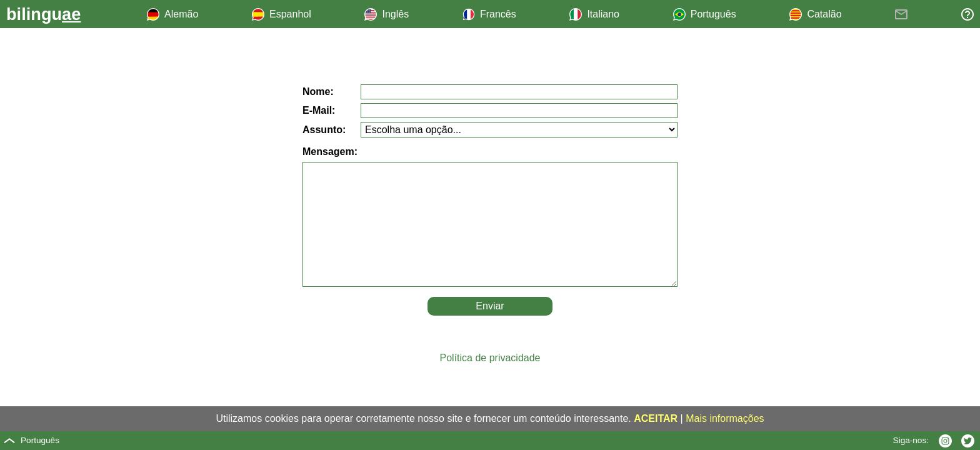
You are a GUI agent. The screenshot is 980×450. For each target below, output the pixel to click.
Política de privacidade (490, 358)
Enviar (490, 306)
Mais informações (725, 418)
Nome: (318, 92)
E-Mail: (319, 110)
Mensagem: (330, 152)
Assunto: (324, 130)
